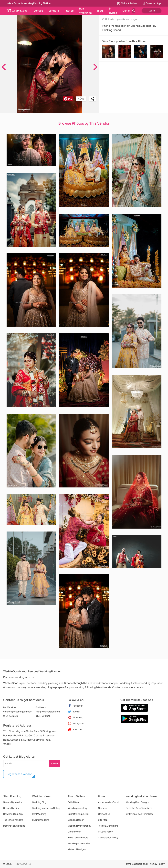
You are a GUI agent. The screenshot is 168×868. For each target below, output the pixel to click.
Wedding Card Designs (137, 802)
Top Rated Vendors (13, 820)
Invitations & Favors (78, 837)
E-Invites (113, 11)
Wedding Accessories (79, 843)
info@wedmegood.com (48, 712)
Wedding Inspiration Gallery (46, 808)
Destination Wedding (14, 826)
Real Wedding (39, 814)
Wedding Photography (79, 826)
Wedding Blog (39, 802)
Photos (69, 11)
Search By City (11, 808)
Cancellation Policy (108, 837)
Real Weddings (85, 11)
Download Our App (13, 814)
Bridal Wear (74, 802)
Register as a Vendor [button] (19, 774)
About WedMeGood (108, 802)
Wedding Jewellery (78, 808)
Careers (102, 808)
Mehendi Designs (77, 849)
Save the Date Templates (139, 808)
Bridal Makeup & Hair (79, 814)
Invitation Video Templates (140, 814)
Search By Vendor (13, 802)
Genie (126, 11)
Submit (54, 763)
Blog (100, 11)
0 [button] (81, 99)
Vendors (54, 11)
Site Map (103, 820)
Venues (38, 11)
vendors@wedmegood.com (18, 712)
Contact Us (104, 814)
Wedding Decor (76, 820)
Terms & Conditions (108, 826)
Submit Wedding (41, 820)
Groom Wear (74, 832)
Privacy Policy (105, 832)
